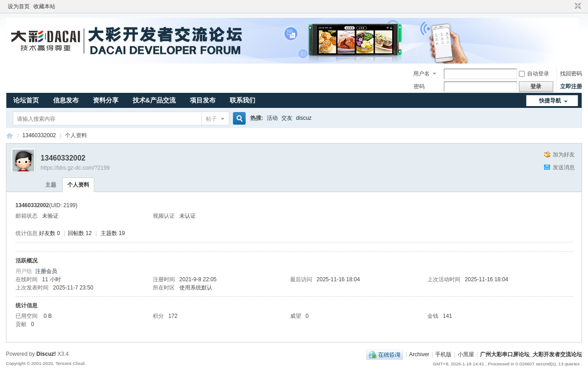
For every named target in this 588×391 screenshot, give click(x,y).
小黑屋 (466, 354)
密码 (419, 86)
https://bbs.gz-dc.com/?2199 (75, 168)
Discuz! (46, 354)
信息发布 (66, 100)
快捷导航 (550, 101)
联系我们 (243, 100)
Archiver (419, 354)
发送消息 (564, 167)
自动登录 (534, 74)
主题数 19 (113, 233)
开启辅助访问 (569, 6)
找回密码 (571, 74)
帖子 (211, 119)
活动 (272, 118)
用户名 (421, 74)
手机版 (443, 354)
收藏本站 (44, 6)
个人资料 (78, 185)
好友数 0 (49, 233)
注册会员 (46, 271)
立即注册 (571, 86)
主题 (51, 185)
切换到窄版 (577, 6)
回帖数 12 (80, 233)
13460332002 (39, 135)
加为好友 (564, 155)
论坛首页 (26, 100)
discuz (304, 118)
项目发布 (203, 100)
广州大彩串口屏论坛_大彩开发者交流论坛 (10, 136)
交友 (287, 118)
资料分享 (106, 100)
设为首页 (19, 6)
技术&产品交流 (154, 100)
